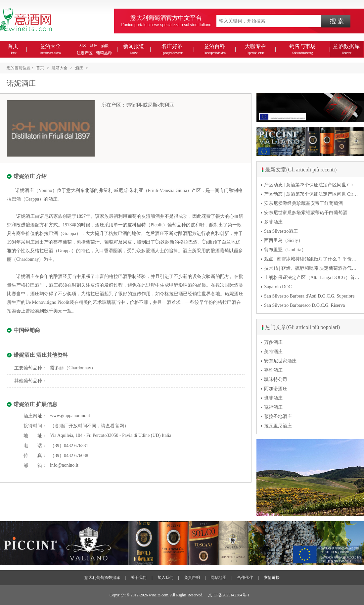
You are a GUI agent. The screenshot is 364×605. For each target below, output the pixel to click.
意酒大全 (50, 49)
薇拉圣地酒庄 (278, 417)
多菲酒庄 (273, 222)
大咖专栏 (255, 49)
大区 (82, 46)
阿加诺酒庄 (276, 389)
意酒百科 (214, 49)
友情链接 (272, 578)
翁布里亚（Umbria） (285, 250)
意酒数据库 (346, 49)
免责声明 (192, 578)
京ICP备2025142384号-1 (229, 595)
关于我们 (139, 578)
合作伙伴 (245, 578)
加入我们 (165, 578)
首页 (13, 49)
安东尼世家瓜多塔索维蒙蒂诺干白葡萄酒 (306, 213)
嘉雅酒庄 (273, 370)
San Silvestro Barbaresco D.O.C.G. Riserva (304, 305)
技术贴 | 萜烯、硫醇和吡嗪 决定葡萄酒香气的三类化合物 (312, 268)
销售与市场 (302, 49)
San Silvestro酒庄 (281, 231)
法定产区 (85, 53)
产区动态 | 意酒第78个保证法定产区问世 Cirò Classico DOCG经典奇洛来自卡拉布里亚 (312, 185)
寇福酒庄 (273, 407)
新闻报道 (134, 49)
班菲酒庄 (273, 398)
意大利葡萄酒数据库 (102, 578)
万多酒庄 (273, 342)
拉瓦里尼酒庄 (278, 426)
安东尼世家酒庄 (280, 361)
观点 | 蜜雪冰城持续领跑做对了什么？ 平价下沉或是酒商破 (312, 259)
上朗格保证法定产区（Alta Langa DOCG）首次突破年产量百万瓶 (312, 278)
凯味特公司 (276, 379)
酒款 (105, 46)
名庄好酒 (172, 49)
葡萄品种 (104, 53)
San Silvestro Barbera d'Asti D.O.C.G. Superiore (309, 296)
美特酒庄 (273, 352)
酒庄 (94, 46)
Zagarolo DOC (278, 287)
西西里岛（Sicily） (283, 240)
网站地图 (218, 578)
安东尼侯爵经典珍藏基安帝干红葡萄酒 (303, 203)
